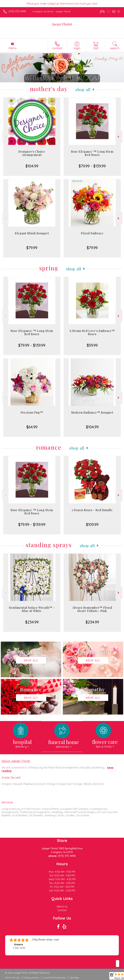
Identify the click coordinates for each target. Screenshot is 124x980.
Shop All (83, 89)
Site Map (74, 978)
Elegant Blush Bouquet (32, 233)
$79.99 (32, 248)
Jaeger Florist (62, 24)
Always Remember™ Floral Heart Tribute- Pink (92, 609)
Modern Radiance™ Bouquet (92, 412)
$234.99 (32, 622)
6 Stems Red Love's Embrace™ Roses (92, 332)
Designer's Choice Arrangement (32, 153)
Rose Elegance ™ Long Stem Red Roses (92, 153)
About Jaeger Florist (16, 761)
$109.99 (92, 524)
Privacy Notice (31, 978)
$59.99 (92, 345)
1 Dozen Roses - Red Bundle (92, 510)
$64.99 (32, 427)
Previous (5, 137)
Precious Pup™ (32, 412)
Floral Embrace (92, 233)
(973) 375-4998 (17, 11)
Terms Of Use (12, 978)
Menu (12, 48)
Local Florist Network (54, 978)
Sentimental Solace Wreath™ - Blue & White (32, 609)
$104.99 (32, 166)
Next (119, 137)
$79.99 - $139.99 (92, 166)
